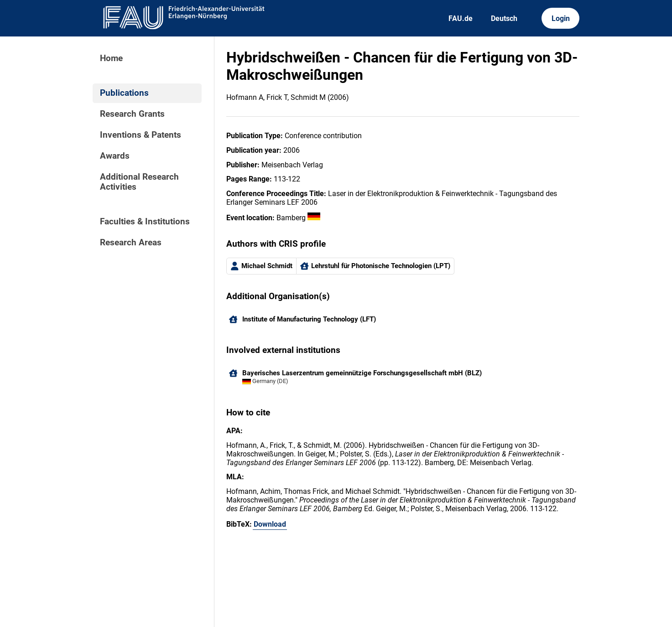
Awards (115, 156)
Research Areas (131, 243)
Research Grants (132, 114)
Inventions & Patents (141, 135)
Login (561, 18)
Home (111, 58)
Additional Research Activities (139, 182)
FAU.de (461, 18)
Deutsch (504, 18)
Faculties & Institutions (145, 222)
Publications (124, 93)
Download (270, 524)
